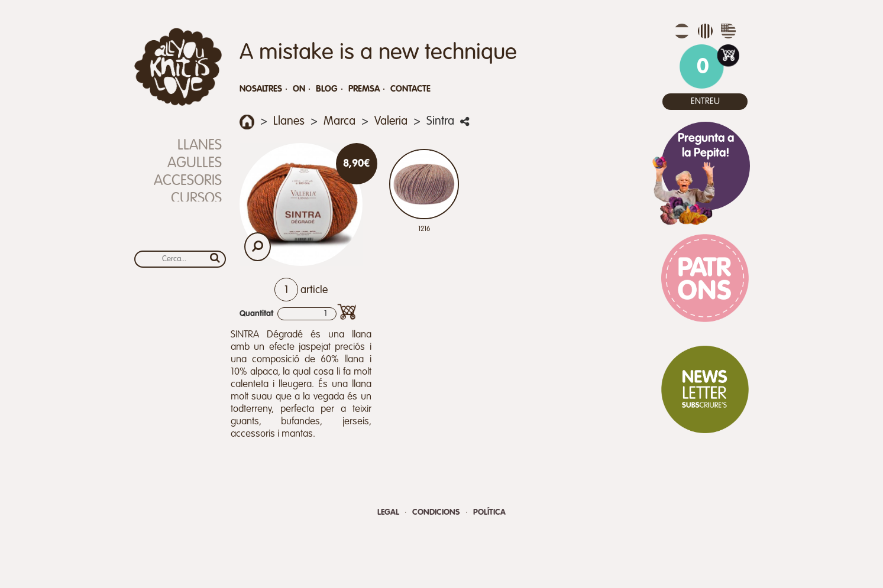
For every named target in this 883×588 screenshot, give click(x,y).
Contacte (410, 89)
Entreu (705, 101)
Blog (327, 89)
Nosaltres (261, 89)
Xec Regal (188, 234)
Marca (339, 122)
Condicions (437, 512)
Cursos (196, 199)
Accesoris (188, 181)
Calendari (187, 252)
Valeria (391, 122)
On (299, 89)
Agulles (195, 163)
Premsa (364, 89)
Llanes (200, 146)
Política (489, 512)
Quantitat (256, 314)
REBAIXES (194, 217)
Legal (389, 512)
